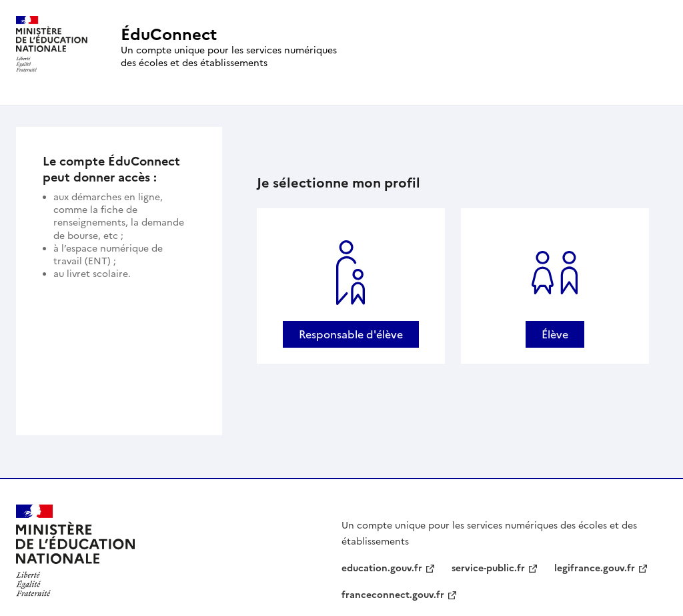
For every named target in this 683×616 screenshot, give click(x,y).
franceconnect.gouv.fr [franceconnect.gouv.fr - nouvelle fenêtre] (393, 595)
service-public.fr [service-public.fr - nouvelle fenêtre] (488, 568)
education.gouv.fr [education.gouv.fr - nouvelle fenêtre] (382, 568)
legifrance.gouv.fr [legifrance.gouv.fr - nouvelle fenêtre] (595, 568)
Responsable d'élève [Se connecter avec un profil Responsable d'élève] (351, 334)
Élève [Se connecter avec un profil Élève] (555, 334)
